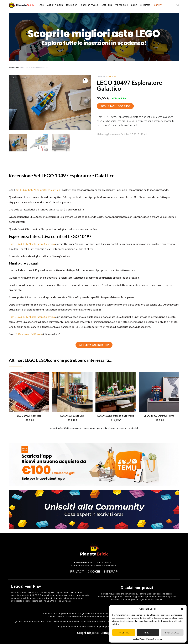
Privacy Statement (155, 639)
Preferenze (172, 633)
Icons (17, 67)
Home (11, 67)
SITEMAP (111, 571)
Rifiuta (148, 633)
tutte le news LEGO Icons (29, 334)
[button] (182, 609)
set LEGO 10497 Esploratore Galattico (38, 190)
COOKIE (94, 571)
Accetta (124, 633)
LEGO (108, 76)
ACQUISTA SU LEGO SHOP (115, 106)
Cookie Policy (139, 639)
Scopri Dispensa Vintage (94, 632)
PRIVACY (77, 571)
